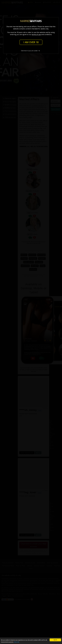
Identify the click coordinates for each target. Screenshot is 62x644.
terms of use (36, 34)
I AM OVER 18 (31, 42)
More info (17, 642)
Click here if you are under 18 (30, 51)
